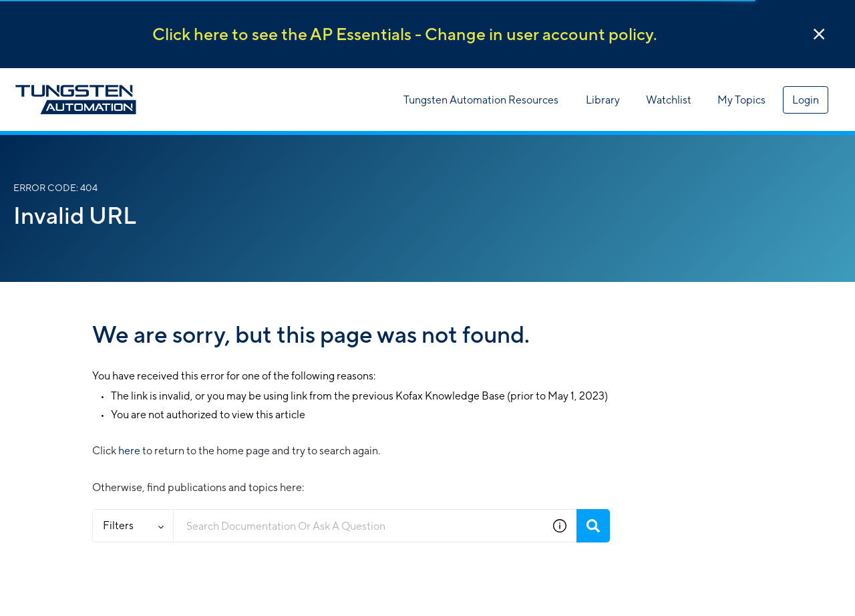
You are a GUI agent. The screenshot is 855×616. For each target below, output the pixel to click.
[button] (819, 34)
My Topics (741, 100)
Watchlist (669, 100)
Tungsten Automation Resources (481, 100)
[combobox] (358, 526)
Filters (133, 525)
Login (806, 100)
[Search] (593, 526)
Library (603, 100)
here (129, 451)
